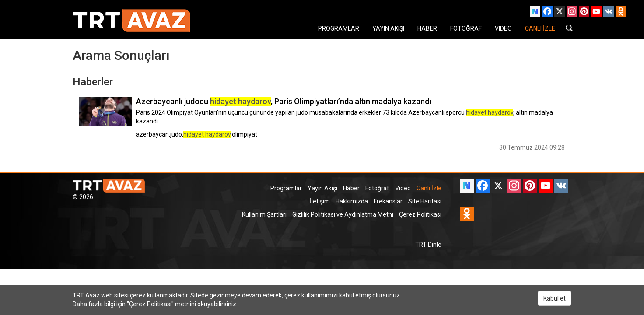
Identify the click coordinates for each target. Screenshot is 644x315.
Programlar (286, 188)
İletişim (320, 201)
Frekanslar (388, 201)
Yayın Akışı (322, 188)
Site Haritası (425, 201)
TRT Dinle (428, 245)
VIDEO (503, 28)
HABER (427, 28)
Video (403, 188)
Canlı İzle (429, 188)
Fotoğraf (377, 188)
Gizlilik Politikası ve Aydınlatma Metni (343, 214)
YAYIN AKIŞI (388, 28)
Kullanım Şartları (264, 214)
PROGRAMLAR (339, 28)
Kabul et (555, 298)
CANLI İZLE (540, 28)
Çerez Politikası (420, 214)
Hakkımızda (352, 201)
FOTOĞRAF (466, 28)
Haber (351, 188)
